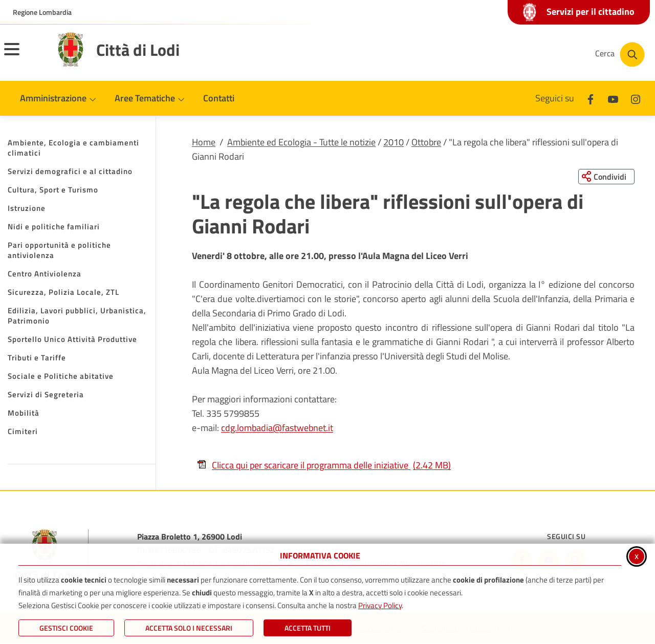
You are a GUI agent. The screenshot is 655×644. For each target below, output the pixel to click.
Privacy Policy (380, 605)
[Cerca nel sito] (620, 55)
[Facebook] (591, 98)
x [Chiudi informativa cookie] (637, 556)
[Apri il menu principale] (25, 56)
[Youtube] (613, 98)
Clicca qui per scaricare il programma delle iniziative (324, 465)
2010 (394, 142)
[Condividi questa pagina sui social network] (606, 177)
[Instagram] (636, 98)
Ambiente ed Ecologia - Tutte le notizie (301, 142)
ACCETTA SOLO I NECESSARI (189, 628)
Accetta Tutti (308, 628)
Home (204, 142)
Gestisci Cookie (66, 628)
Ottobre (426, 142)
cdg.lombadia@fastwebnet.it (277, 428)
